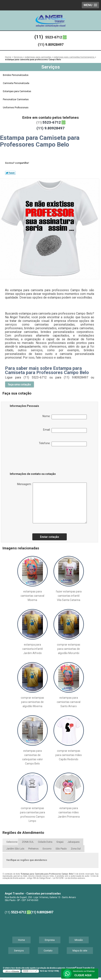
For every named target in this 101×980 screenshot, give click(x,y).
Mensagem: (52, 503)
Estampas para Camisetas (17, 91)
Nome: (65, 417)
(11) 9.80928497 (51, 45)
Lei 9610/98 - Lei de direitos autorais (69, 878)
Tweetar (10, 173)
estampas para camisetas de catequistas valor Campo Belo (33, 757)
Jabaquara (73, 842)
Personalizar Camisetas (16, 99)
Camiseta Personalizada (16, 83)
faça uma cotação (20, 384)
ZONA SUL (28, 842)
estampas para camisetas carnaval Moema (32, 596)
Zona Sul (76, 849)
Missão (79, 940)
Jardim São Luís (15, 849)
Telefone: (63, 444)
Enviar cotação (50, 537)
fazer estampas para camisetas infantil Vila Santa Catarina (69, 596)
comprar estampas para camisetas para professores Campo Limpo (33, 815)
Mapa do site (80, 951)
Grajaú (60, 842)
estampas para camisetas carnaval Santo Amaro (69, 702)
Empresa (50, 940)
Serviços (51, 67)
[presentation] (34, 460)
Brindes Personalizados (16, 75)
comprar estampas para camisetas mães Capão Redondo (69, 755)
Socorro (47, 849)
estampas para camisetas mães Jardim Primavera (69, 812)
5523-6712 (54, 37)
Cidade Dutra (45, 842)
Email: (65, 430)
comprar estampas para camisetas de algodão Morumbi (69, 649)
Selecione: (12, 842)
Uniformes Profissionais (16, 108)
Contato (48, 951)
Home (21, 940)
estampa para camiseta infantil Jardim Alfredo (33, 649)
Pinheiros (33, 849)
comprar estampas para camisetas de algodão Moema (32, 702)
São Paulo (61, 849)
